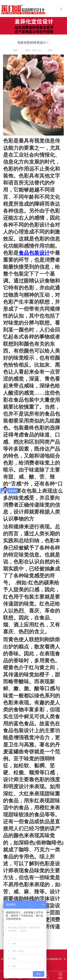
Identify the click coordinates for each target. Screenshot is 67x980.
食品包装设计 (34, 253)
